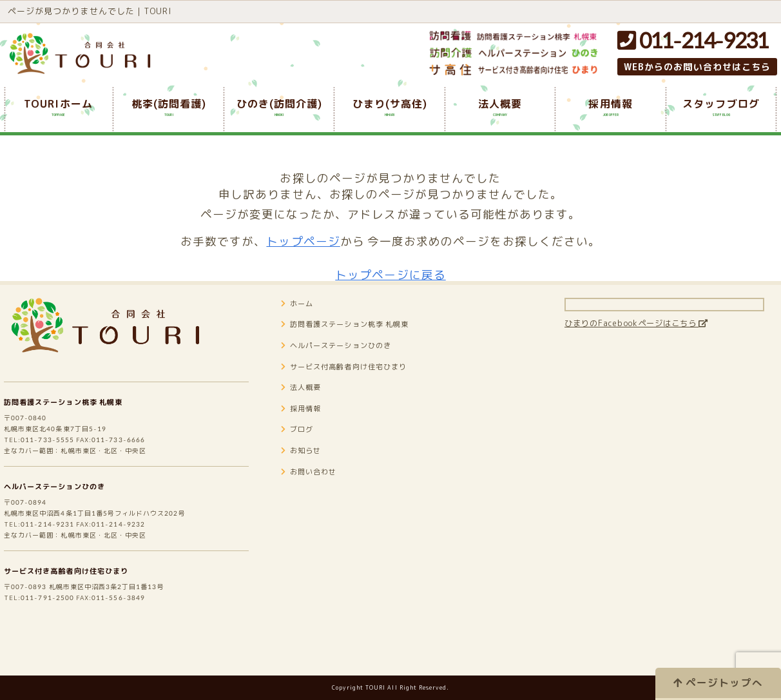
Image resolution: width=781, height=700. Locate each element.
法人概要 (305, 406)
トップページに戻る (391, 275)
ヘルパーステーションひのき (67, 518)
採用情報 (305, 428)
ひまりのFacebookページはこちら (657, 343)
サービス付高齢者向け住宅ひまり (359, 386)
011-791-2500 (55, 647)
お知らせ (305, 470)
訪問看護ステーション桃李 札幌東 (78, 421)
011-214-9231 (693, 40)
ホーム (301, 323)
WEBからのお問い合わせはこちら (697, 67)
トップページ (303, 241)
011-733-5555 (55, 466)
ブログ (301, 448)
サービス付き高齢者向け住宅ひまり (82, 615)
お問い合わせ (315, 491)
